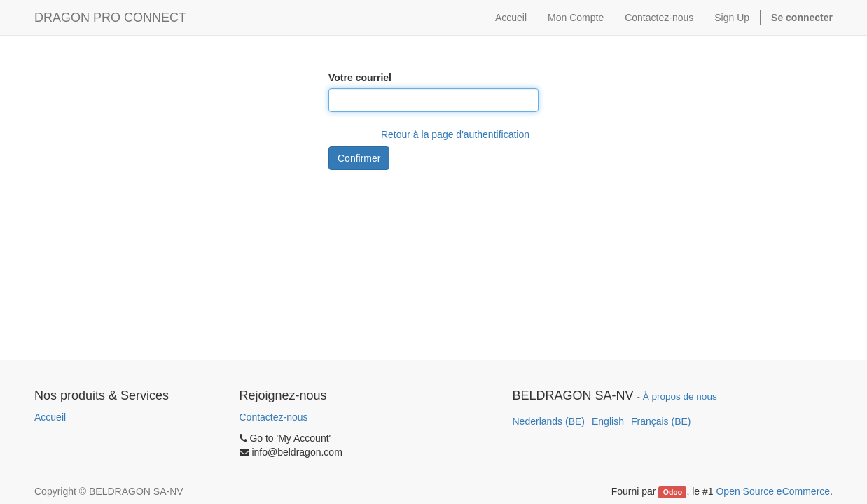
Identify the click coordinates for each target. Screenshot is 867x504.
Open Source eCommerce (773, 491)
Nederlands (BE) (549, 421)
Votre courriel (360, 78)
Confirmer (359, 158)
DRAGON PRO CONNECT (110, 17)
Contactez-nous (274, 417)
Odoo (673, 492)
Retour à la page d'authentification (455, 134)
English (608, 421)
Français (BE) (661, 421)
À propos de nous (680, 397)
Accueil (50, 417)
